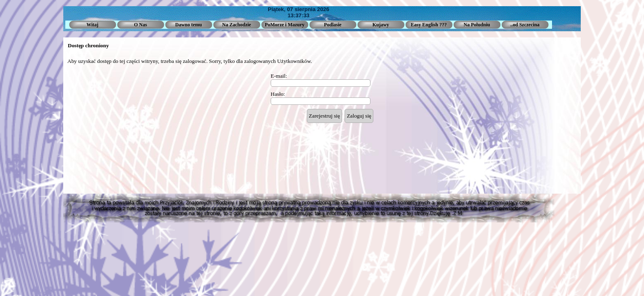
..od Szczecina (525, 25)
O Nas (140, 25)
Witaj (92, 25)
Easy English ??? (429, 25)
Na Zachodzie (237, 25)
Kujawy (381, 25)
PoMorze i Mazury (285, 25)
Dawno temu (189, 25)
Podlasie (333, 25)
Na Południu (477, 25)
